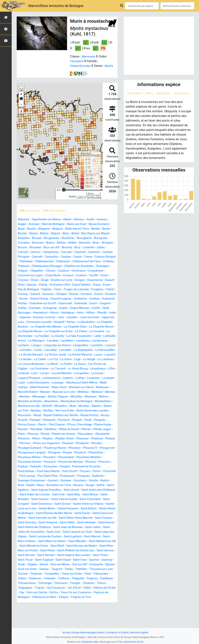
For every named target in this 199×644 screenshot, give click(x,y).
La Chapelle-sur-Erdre (84, 341)
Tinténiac (24, 597)
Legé (59, 373)
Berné (110, 233)
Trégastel (69, 602)
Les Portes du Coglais (92, 378)
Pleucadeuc (38, 453)
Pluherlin (93, 481)
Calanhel (106, 252)
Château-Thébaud (44, 271)
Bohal (78, 238)
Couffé (36, 285)
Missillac (91, 411)
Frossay (78, 299)
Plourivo (51, 481)
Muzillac (107, 420)
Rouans (37, 504)
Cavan (102, 261)
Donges (23, 289)
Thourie (102, 592)
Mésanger (52, 411)
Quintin (52, 499)
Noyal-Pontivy (27, 434)
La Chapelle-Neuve (54, 341)
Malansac (106, 401)
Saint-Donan (42, 522)
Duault (54, 289)
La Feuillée (65, 345)
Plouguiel (106, 467)
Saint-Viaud (26, 583)
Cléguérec (69, 275)
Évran (55, 294)
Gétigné (23, 303)
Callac (22, 257)
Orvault (55, 434)
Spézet (80, 588)
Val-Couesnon (58, 611)
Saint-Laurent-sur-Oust (98, 550)
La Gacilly (81, 345)
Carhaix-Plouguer (30, 261)
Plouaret (24, 462)
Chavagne (40, 275)
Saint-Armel (41, 508)
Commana (25, 280)
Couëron (24, 285)
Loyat (21, 397)
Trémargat (46, 606)
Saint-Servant (101, 574)
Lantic (96, 359)
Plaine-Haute (46, 443)
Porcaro (41, 490)
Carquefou (64, 261)
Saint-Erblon (79, 527)
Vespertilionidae (81, 66)
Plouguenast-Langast (83, 467)
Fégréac (92, 294)
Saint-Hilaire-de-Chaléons (55, 546)
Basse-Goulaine (103, 229)
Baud (21, 233)
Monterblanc (26, 420)
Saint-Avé (38, 513)
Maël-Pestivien (41, 401)
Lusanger (59, 397)
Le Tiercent (42, 383)
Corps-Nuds (90, 280)
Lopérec (59, 392)
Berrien (23, 238)
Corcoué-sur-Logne (67, 280)
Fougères (53, 299)
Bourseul (39, 247)
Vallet (90, 611)
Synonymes (135, 102)
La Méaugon (78, 350)
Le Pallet (54, 378)
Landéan (95, 350)
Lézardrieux (83, 383)
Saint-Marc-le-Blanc (43, 560)
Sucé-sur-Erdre (97, 588)
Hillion (77, 322)
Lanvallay (109, 359)
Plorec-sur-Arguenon (99, 457)
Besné (34, 238)
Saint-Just (74, 550)
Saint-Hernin (26, 546)
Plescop (78, 448)
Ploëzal (64, 457)
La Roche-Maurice (50, 369)
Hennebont (25, 322)
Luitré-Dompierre (39, 397)
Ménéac (23, 411)
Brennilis (87, 247)
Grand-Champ (103, 303)
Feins (103, 294)
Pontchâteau (72, 485)
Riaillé (84, 499)
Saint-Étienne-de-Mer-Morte (51, 532)
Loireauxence (41, 392)
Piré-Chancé (96, 439)
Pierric (81, 439)
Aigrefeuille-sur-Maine (48, 224)
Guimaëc (109, 313)
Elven (65, 289)
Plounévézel (26, 476)
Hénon (40, 322)
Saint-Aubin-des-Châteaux (69, 508)
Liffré (97, 383)
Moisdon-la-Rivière (42, 415)
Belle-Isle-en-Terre (80, 233)
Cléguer (55, 275)
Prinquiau (44, 495)
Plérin (66, 448)
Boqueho (24, 243)
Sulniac (23, 592)
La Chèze (108, 341)
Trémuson (63, 606)
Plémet (33, 448)
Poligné (24, 485)
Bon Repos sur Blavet (98, 238)
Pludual (79, 481)
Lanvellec (26, 364)
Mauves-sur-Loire (66, 406)
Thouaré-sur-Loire (82, 592)
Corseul (106, 280)
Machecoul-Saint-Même (85, 397)
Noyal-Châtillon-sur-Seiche (90, 429)
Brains (52, 247)
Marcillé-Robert (28, 406)
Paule (35, 439)
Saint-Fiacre (81, 532)
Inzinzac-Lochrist (43, 327)
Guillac (95, 313)
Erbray (88, 289)
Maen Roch (61, 401)
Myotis (74, 70)
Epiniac (76, 289)
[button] (21, 104)
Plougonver (58, 467)
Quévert (104, 495)
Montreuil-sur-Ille (49, 420)
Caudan (79, 261)
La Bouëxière (94, 331)
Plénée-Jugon (50, 448)
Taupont (36, 592)
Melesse (100, 406)
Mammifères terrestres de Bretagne (56, 6)
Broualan (50, 252)
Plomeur (77, 457)
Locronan (87, 387)
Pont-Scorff (26, 490)
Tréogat (77, 606)
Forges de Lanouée (31, 299)
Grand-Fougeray (29, 308)
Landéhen (24, 355)
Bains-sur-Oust (79, 229)
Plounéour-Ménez (75, 471)
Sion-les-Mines (28, 588)
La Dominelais (45, 345)
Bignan (57, 238)
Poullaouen (27, 495)
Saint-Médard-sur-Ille (32, 564)
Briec (99, 247)
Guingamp (25, 317)
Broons (37, 252)
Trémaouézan (27, 606)
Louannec (85, 392)
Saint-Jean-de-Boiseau (90, 546)
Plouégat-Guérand (74, 462)
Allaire (69, 224)
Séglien (95, 583)
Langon (89, 355)
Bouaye (38, 243)
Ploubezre (39, 462)
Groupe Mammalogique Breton (87, 632)
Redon (64, 499)
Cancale (79, 257)
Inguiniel (24, 327)
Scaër (84, 583)
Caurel (91, 261)
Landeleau (41, 355)
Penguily (47, 439)
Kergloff (66, 331)
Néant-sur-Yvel (40, 425)
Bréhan (63, 247)
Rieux (94, 499)
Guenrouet (41, 313)
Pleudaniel (55, 453)
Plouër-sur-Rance (101, 462)
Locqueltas (70, 387)
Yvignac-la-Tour (100, 620)
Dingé (82, 285)
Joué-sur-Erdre (91, 327)
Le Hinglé (71, 373)
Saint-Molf (88, 564)
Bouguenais (53, 243)
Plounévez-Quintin (78, 476)
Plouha (22, 471)
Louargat (101, 392)
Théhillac (61, 592)
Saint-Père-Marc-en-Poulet (62, 569)
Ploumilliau (52, 471)
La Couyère (25, 345)
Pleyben (96, 453)
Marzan (46, 406)
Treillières (99, 602)
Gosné (61, 303)
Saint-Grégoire (62, 541)
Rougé (49, 504)
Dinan (72, 285)
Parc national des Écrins (131, 642)
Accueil (65, 632)
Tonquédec (41, 597)
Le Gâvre (47, 373)
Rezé (74, 499)
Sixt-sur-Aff (48, 588)
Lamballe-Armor (56, 350)
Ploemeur (35, 457)
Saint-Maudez (100, 560)
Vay (31, 616)
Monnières (65, 415)
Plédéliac (91, 443)
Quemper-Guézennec (82, 495)
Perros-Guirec (64, 439)
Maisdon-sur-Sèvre (84, 401)
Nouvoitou (52, 429)
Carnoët (49, 261)
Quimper (24, 499)
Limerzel (109, 383)
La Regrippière (45, 364)
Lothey (71, 392)
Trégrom (84, 602)
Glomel (36, 303)
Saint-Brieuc (71, 513)
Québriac (59, 495)
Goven (87, 303)
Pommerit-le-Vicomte (47, 485)
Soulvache (65, 588)
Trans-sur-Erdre (61, 597)
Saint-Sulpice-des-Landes (35, 578)
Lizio (21, 387)
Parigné (23, 439)
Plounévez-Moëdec (50, 476)
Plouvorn (66, 481)
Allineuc (82, 224)
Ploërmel (50, 457)
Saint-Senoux (60, 574)
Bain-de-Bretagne (55, 229)
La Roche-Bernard (92, 364)
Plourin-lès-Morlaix (31, 481)
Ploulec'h (36, 471)
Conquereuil (43, 280)
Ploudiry (53, 462)
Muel (95, 420)
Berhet (99, 233)
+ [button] (21, 99)
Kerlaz (78, 331)
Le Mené (40, 378)
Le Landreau (88, 373)
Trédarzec (25, 602)
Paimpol (68, 434)
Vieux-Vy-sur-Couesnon (88, 616)
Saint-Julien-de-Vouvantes (46, 550)
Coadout (97, 275)
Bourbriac (70, 243)
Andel (94, 224)
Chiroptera (77, 61)
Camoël (34, 257)
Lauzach (82, 369)
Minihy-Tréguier (72, 411)
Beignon (59, 233)
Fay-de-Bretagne (72, 294)
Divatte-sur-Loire (99, 285)
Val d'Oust (77, 611)
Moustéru (83, 420)
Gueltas (64, 308)
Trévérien (91, 606)
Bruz (94, 252)
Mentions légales (141, 632)
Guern (70, 313)
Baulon (32, 233)
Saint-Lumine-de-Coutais (68, 555)
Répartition (165, 93)
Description (135, 93)
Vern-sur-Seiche (47, 616)
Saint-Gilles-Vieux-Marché (78, 536)
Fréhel (66, 299)
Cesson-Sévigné (29, 266)
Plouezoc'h (40, 467)
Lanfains (75, 355)
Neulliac (58, 425)
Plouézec (24, 467)
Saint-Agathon (76, 504)
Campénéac (63, 257)
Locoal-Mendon (49, 387)
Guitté (73, 317)
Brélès (75, 247)
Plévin (84, 453)
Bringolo (23, 252)
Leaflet (79, 202)
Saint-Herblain (102, 541)
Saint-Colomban (72, 518)
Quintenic (38, 499)
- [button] (21, 109)
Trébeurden (91, 597)
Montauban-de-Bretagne (91, 415)
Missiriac (106, 411)
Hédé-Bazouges (90, 317)
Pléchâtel (76, 443)
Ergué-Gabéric (29, 294)
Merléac (37, 411)
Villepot (82, 620)
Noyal (65, 429)
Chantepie (49, 266)
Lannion (68, 359)
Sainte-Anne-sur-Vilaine (69, 522)
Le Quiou (68, 378)
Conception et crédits (118, 632)
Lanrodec (82, 359)
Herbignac (54, 322)
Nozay (43, 434)
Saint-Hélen (82, 541)
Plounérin (96, 471)
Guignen (83, 313)
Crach (48, 285)
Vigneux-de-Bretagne (32, 620)
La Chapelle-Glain (91, 336)
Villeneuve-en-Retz (61, 620)
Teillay (48, 592)
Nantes (23, 425)
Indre (101, 322)
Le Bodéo (96, 369)
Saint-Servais (80, 574)
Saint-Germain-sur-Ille (43, 536)
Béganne (45, 233)
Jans (61, 327)
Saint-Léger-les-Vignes (33, 555)
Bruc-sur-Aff (67, 252)
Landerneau (58, 355)
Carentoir (108, 257)
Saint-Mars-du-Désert (73, 560)
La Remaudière (67, 364)
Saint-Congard (95, 518)
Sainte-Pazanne (58, 527)
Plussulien (109, 481)
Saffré (60, 504)
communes (30, 215)
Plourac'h (99, 476)
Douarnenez (39, 289)
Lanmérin (54, 359)
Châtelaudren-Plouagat (74, 271)
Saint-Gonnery (40, 541)
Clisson (84, 275)
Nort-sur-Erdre (88, 425)
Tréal (77, 597)
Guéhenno (49, 308)
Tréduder (40, 602)
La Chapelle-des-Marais (60, 336)
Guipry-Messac (56, 317)
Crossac (59, 285)
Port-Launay (84, 490)
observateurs (56, 215)
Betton (45, 238)
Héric (67, 322)
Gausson (104, 299)
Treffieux (54, 602)
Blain (68, 238)
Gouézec (74, 303)
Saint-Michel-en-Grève (64, 564)
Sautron (58, 583)
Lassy (69, 369)
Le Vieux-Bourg (62, 383)
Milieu (150, 93)
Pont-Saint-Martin (96, 485)
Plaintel (62, 443)
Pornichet (67, 490)
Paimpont (83, 434)
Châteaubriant (68, 266)
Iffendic (89, 322)
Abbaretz (24, 224)
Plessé (90, 448)
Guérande (57, 313)
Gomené (49, 303)
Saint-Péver (91, 569)
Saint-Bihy (53, 513)
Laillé (39, 350)
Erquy (45, 294)
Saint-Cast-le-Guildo (45, 518)
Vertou (65, 616)
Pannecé (98, 434)
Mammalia (89, 56)
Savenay (71, 583)
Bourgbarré (87, 243)
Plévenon (71, 453)
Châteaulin (88, 266)
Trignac (41, 611)
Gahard (91, 299)
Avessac (35, 229)
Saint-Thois (63, 578)
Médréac (86, 406)
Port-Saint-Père (105, 490)
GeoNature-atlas (89, 642)
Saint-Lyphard (96, 555)
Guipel (39, 317)
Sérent (107, 583)
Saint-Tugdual (100, 578)
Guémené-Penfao (83, 308)
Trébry (105, 597)
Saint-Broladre (91, 513)
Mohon (23, 415)
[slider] (64, 194)
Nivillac (71, 425)
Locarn (31, 387)
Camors (47, 257)
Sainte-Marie (36, 527)
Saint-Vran (43, 583)
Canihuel (93, 257)
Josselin (73, 327)
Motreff (68, 420)
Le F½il (34, 373)
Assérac (106, 224)
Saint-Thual (81, 578)
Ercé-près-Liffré (105, 289)
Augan (22, 229)
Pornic (54, 490)
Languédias (37, 359)
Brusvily (83, 252)
